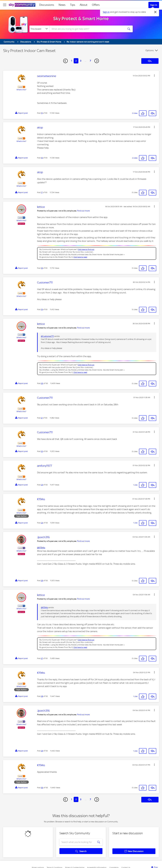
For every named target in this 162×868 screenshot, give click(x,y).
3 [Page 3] (81, 61)
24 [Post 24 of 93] (42, 523)
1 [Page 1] (72, 61)
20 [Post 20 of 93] (42, 383)
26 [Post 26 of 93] (42, 581)
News (62, 5)
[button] (154, 76)
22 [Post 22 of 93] (42, 451)
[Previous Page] (65, 61)
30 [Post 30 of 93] (42, 788)
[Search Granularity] (39, 29)
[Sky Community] (22, 5)
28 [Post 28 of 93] (42, 696)
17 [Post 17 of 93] (42, 192)
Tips (73, 5)
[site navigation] (5, 5)
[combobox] (87, 29)
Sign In (154, 5)
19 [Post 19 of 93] (42, 309)
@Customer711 (47, 336)
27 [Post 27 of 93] (42, 658)
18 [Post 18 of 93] (42, 268)
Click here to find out (86, 249)
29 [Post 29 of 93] (42, 751)
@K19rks (41, 548)
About (84, 5)
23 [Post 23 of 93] (42, 485)
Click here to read (80, 257)
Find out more (83, 211)
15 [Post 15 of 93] (42, 113)
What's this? (21, 90)
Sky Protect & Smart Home (81, 19)
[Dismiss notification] (155, 12)
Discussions (47, 5)
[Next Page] (97, 61)
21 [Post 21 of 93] (42, 418)
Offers (96, 5)
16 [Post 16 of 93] (42, 158)
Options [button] (150, 50)
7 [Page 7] (90, 61)
